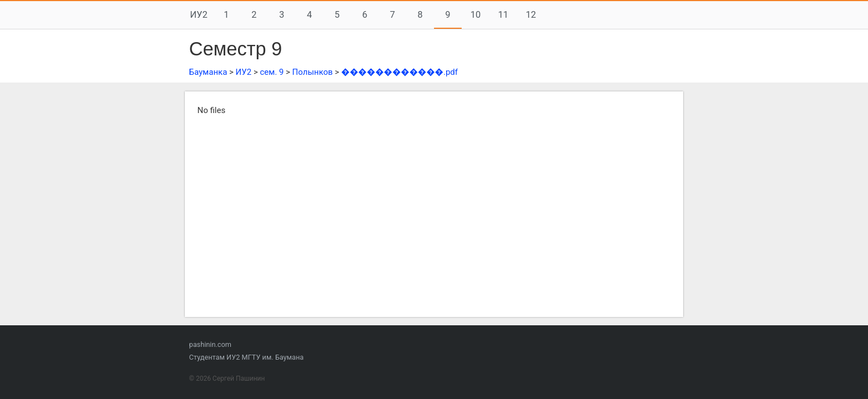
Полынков (312, 72)
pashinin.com (210, 344)
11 (503, 15)
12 (531, 15)
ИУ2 (198, 15)
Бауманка (208, 72)
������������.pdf (399, 72)
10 (476, 15)
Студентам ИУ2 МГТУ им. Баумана (247, 357)
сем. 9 (272, 72)
